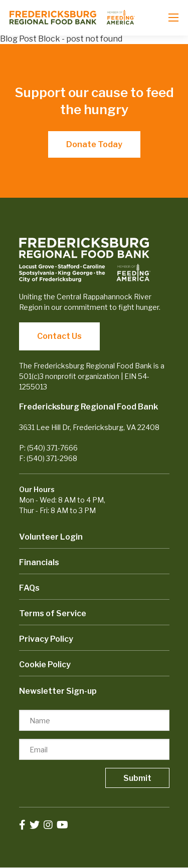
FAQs (29, 588)
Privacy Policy (46, 639)
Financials (39, 562)
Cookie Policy (45, 665)
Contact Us (59, 336)
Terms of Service (53, 613)
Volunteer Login (51, 537)
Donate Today (94, 144)
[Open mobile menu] (173, 18)
